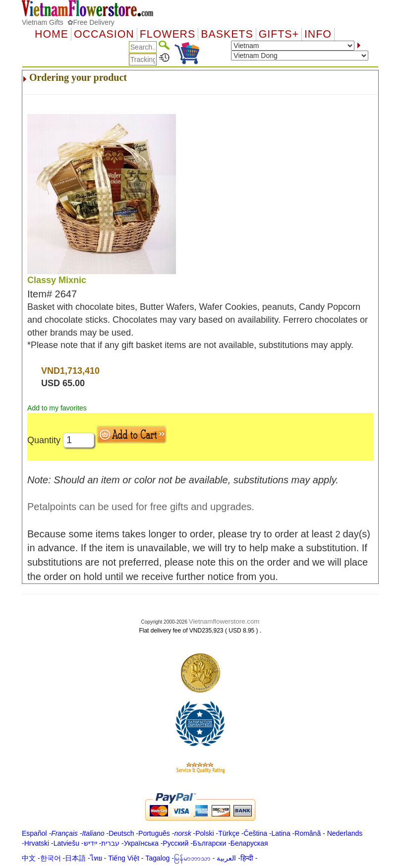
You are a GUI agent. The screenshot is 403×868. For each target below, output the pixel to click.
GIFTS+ (279, 34)
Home (52, 34)
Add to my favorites (57, 408)
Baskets (227, 34)
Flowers (168, 34)
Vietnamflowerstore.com (224, 621)
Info (318, 34)
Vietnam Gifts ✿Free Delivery (68, 22)
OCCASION (104, 34)
